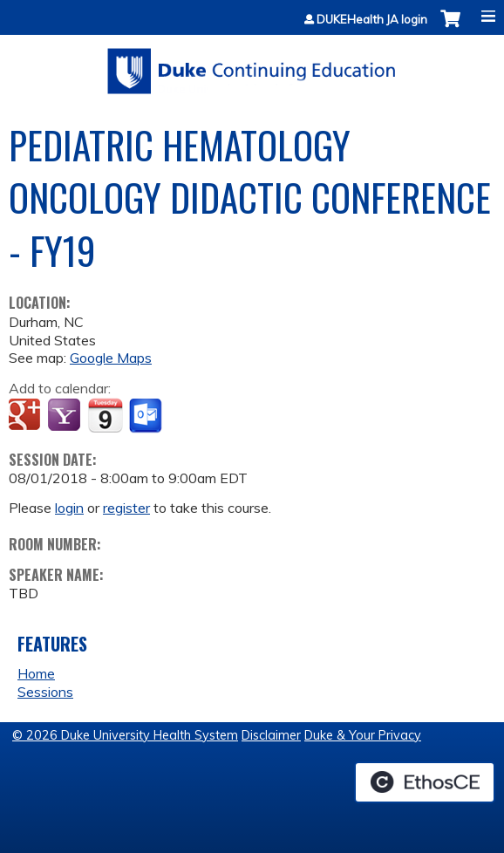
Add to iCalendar (105, 415)
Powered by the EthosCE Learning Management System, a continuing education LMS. (425, 782)
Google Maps (111, 358)
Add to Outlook (147, 416)
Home (36, 673)
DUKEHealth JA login (372, 20)
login (69, 508)
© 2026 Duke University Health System (125, 735)
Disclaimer (271, 735)
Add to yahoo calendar (66, 416)
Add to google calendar (27, 416)
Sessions (45, 692)
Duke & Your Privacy (363, 735)
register (126, 508)
